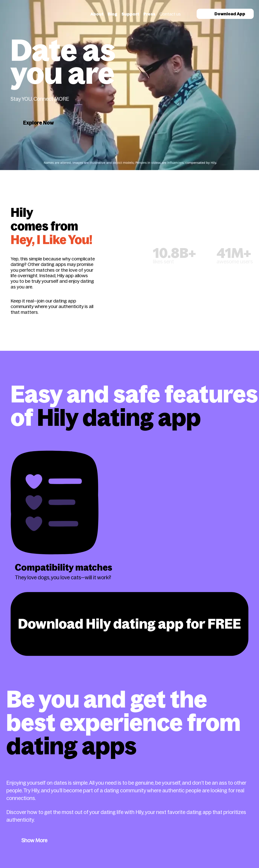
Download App (225, 14)
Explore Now (38, 123)
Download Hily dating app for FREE (129, 624)
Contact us (170, 14)
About (97, 14)
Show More (34, 840)
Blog (113, 14)
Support (130, 14)
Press (149, 14)
